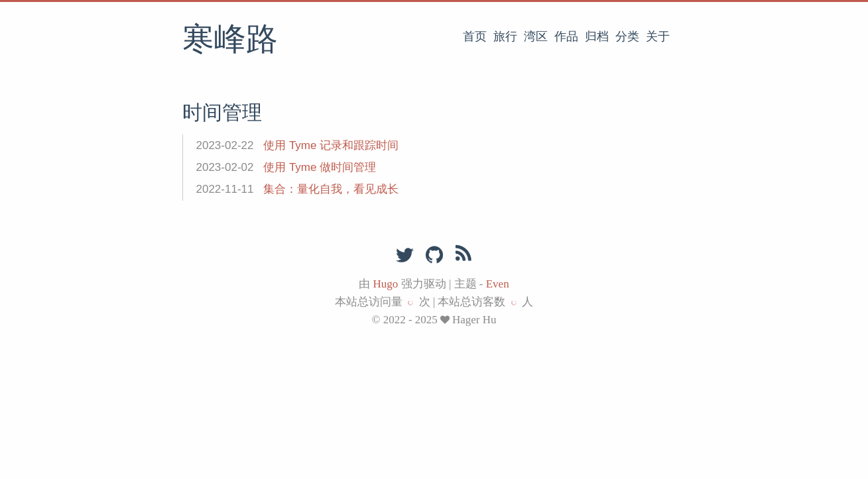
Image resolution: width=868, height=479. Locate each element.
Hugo (386, 284)
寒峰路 (230, 40)
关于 (658, 36)
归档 (597, 36)
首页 (475, 36)
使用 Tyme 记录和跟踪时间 (331, 145)
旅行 (505, 36)
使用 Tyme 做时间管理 (320, 167)
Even (498, 284)
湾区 (536, 36)
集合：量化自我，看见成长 (331, 189)
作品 (566, 36)
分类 (627, 36)
